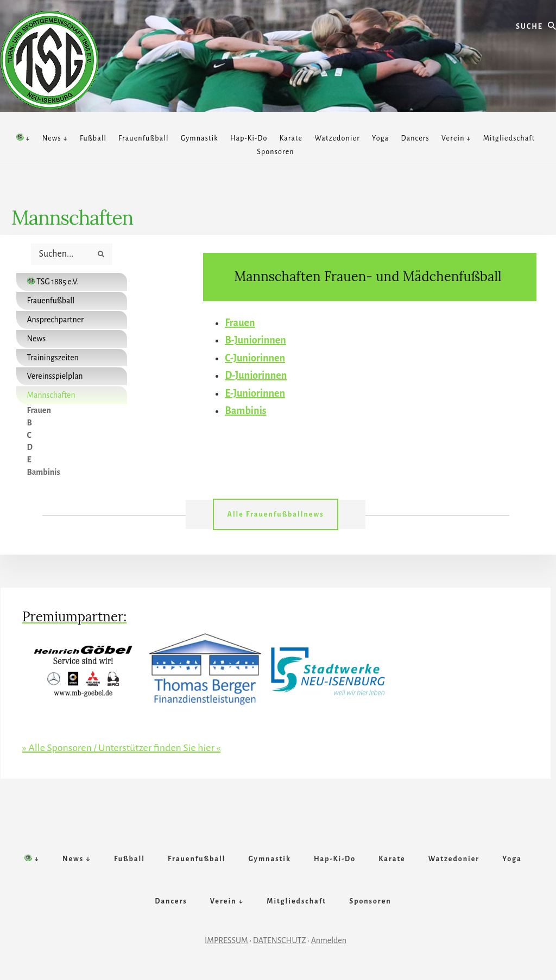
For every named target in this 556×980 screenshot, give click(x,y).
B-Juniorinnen (255, 340)
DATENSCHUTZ (280, 940)
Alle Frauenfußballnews (275, 514)
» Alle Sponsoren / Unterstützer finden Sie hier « (121, 748)
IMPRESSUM (226, 940)
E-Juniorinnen (255, 393)
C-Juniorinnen (255, 358)
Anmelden (329, 940)
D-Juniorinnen (256, 376)
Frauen (240, 323)
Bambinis (245, 411)
